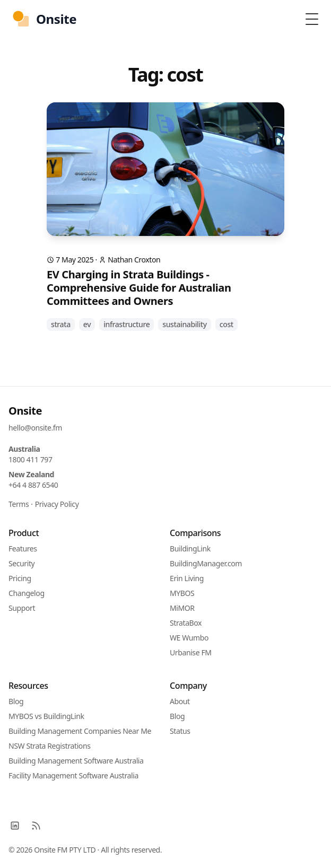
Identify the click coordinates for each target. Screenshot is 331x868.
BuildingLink (190, 549)
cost (227, 324)
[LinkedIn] (15, 826)
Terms (19, 504)
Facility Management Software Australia (73, 775)
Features (23, 549)
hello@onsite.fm (35, 428)
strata (61, 324)
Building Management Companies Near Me (80, 731)
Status (180, 731)
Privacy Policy (57, 504)
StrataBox (186, 623)
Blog (16, 701)
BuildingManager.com (206, 563)
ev (87, 324)
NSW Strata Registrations (49, 746)
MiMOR (182, 608)
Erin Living (187, 578)
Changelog (27, 593)
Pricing (20, 578)
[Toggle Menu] (312, 19)
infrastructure (127, 324)
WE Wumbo (189, 638)
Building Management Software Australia (76, 761)
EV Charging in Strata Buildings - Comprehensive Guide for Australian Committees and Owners (139, 288)
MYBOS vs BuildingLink (46, 716)
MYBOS (182, 593)
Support (22, 608)
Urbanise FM (191, 652)
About (180, 701)
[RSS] (36, 826)
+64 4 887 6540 (33, 485)
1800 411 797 (31, 459)
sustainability (185, 324)
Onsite (25, 411)
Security (21, 563)
